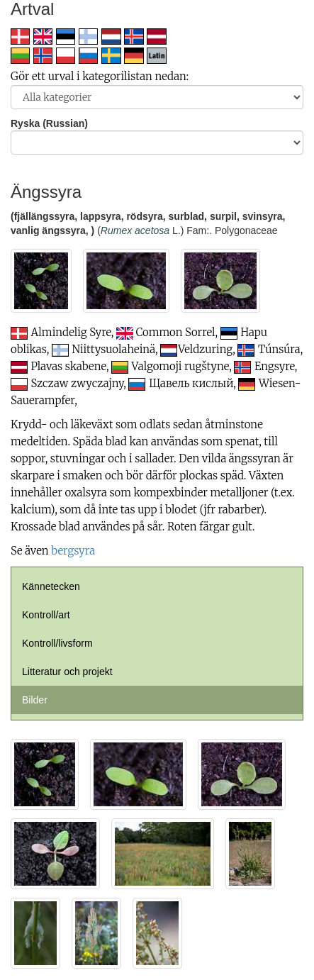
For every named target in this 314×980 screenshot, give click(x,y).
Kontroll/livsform (57, 643)
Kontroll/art (46, 615)
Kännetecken (51, 586)
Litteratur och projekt (67, 672)
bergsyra (73, 551)
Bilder (35, 700)
